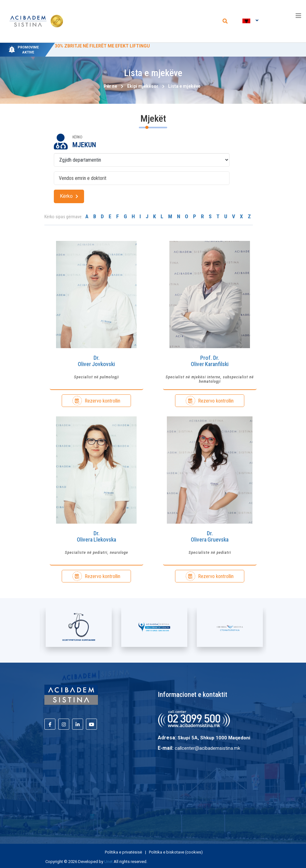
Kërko (69, 196)
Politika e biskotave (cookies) (176, 852)
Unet (108, 862)
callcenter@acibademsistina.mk (207, 748)
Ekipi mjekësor (143, 86)
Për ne (110, 86)
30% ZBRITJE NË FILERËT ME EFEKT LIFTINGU (102, 46)
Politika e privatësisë (124, 852)
